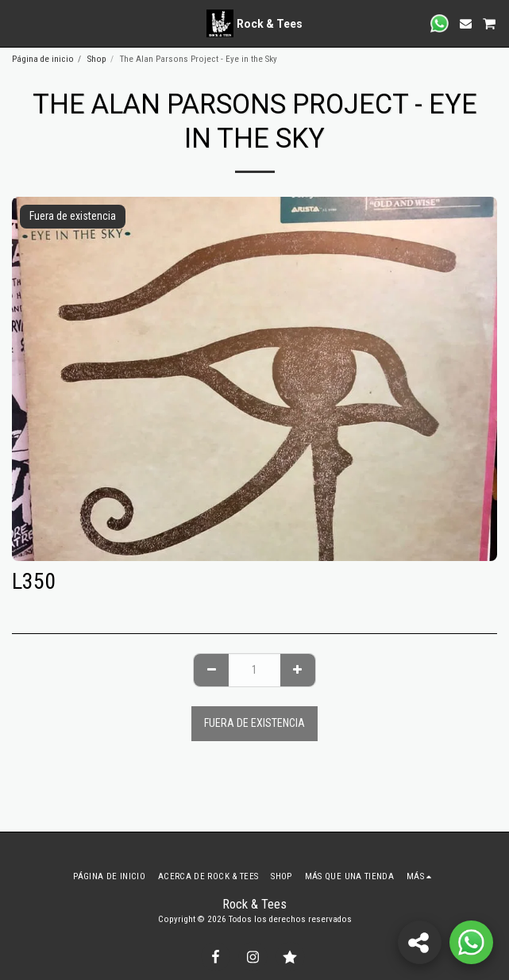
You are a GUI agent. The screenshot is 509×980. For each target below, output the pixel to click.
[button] (17, 23)
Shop (97, 59)
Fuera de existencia (254, 723)
